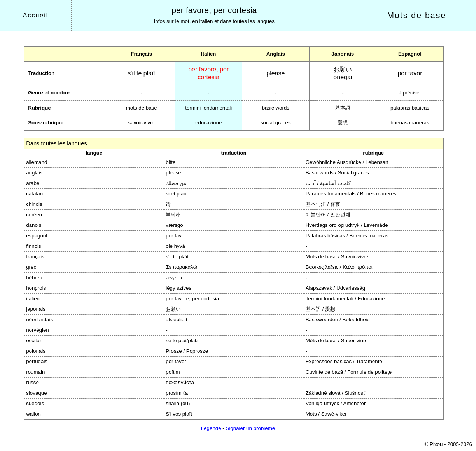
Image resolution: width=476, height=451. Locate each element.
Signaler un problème (251, 428)
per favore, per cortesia (214, 10)
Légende (211, 428)
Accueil (36, 15)
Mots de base (416, 16)
